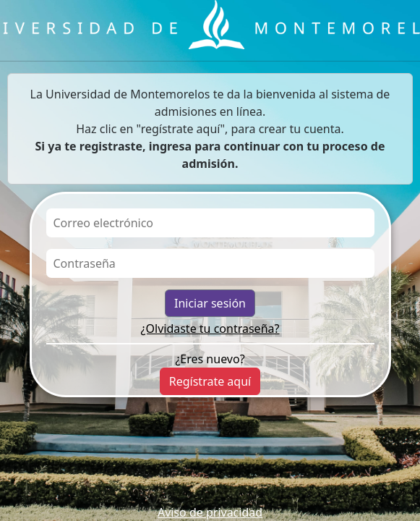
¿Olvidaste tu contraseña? (210, 329)
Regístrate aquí (210, 381)
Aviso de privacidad (210, 512)
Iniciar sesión (210, 303)
